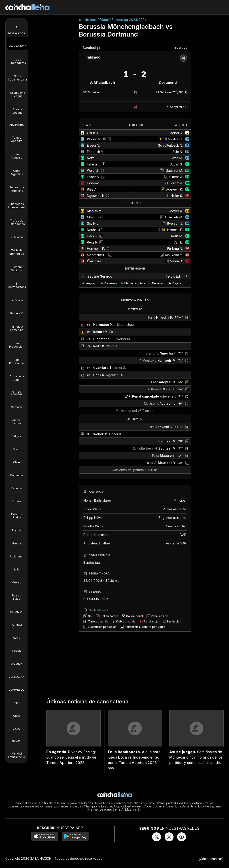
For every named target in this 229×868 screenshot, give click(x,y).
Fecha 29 (181, 48)
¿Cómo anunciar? (211, 859)
